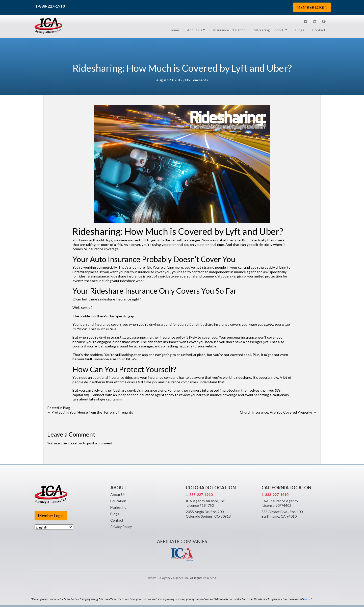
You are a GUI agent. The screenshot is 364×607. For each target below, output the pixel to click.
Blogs (300, 30)
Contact (319, 30)
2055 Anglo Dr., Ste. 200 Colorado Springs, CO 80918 (208, 514)
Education (118, 501)
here (307, 599)
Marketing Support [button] (269, 30)
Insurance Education (229, 30)
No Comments (197, 80)
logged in (75, 443)
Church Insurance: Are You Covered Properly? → (278, 412)
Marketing (118, 507)
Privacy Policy (121, 527)
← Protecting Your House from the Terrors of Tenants (90, 412)
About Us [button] (195, 30)
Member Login (51, 515)
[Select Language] (54, 527)
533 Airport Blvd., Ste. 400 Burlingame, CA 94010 (282, 514)
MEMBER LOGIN (312, 7)
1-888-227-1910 (50, 6)
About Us (118, 495)
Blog (67, 408)
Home (175, 30)
